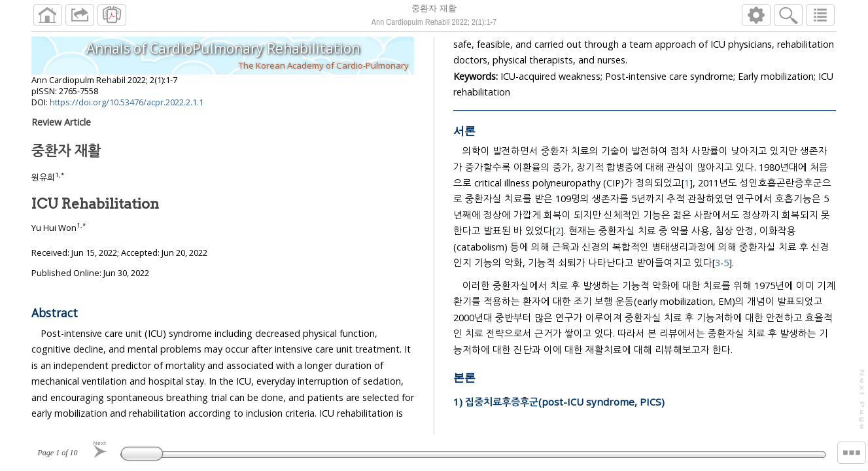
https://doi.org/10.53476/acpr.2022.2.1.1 (127, 107)
